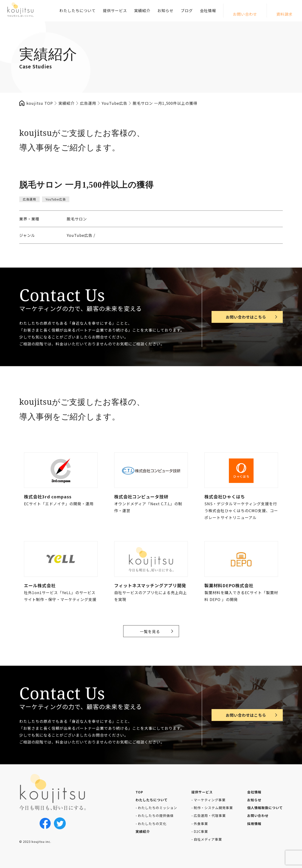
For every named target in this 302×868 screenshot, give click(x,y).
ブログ (187, 10)
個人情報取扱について (265, 808)
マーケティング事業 (210, 800)
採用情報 (254, 824)
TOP (139, 792)
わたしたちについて (78, 10)
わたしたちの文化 (152, 824)
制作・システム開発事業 (213, 808)
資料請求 (284, 14)
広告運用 (29, 199)
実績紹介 (142, 10)
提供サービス (115, 10)
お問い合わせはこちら (246, 317)
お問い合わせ (245, 14)
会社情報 (208, 10)
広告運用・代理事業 (210, 816)
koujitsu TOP (40, 103)
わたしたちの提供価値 (156, 816)
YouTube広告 (56, 199)
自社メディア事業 (208, 839)
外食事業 (201, 824)
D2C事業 (201, 831)
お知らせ (165, 10)
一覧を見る (150, 631)
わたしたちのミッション (158, 808)
